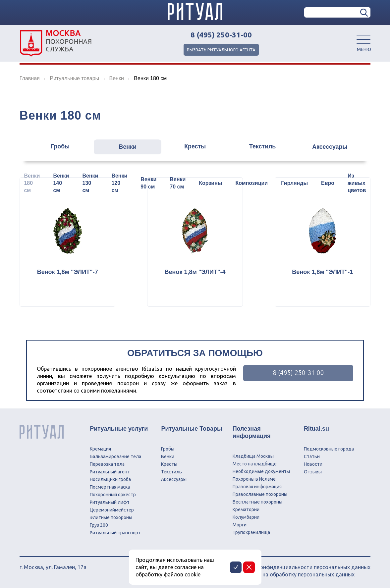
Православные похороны (260, 494)
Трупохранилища (251, 532)
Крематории (246, 509)
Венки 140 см (61, 183)
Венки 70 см (178, 183)
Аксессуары (333, 147)
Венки (126, 147)
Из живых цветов (357, 183)
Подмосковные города (329, 449)
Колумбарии (246, 517)
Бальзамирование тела (115, 456)
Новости (313, 464)
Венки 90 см (148, 183)
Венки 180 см (32, 183)
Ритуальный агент (110, 472)
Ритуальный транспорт (115, 533)
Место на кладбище (255, 464)
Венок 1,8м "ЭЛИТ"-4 (195, 272)
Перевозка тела (107, 464)
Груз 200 (99, 525)
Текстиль (264, 147)
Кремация (100, 449)
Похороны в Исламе (254, 479)
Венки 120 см (119, 183)
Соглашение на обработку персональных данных (293, 574)
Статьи (312, 456)
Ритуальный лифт (110, 502)
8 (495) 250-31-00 (221, 35)
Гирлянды (294, 183)
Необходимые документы (261, 471)
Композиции (252, 183)
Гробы (57, 147)
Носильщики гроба (110, 479)
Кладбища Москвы (253, 456)
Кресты (195, 147)
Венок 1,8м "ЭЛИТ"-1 (329, 272)
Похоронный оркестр (113, 495)
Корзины (210, 183)
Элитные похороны (111, 517)
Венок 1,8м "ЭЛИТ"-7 (61, 272)
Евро (328, 183)
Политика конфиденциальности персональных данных (301, 567)
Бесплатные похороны (257, 502)
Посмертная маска (110, 487)
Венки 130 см (90, 183)
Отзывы (313, 472)
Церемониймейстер (112, 510)
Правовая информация (257, 487)
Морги (240, 525)
